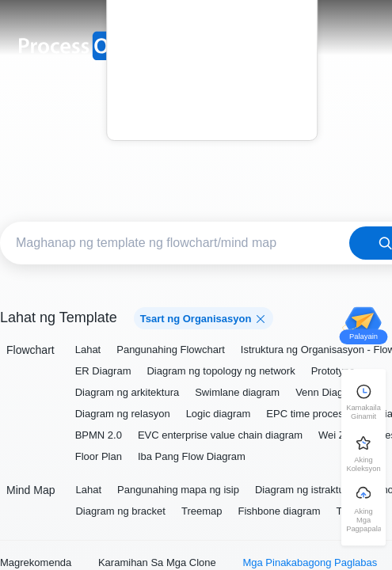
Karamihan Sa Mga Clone (157, 562)
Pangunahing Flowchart (171, 350)
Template (212, 34)
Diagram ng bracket (120, 511)
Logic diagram (219, 414)
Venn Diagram (328, 392)
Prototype (333, 371)
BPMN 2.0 (99, 435)
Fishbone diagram (279, 511)
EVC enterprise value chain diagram (220, 435)
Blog (212, 79)
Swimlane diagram (237, 392)
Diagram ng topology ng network (221, 371)
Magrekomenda (36, 562)
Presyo (212, 57)
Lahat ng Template (59, 317)
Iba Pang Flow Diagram (192, 456)
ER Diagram (103, 371)
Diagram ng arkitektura (127, 392)
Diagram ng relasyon (123, 414)
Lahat (88, 350)
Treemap (202, 511)
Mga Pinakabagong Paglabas (310, 562)
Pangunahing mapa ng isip (178, 490)
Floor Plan (99, 456)
